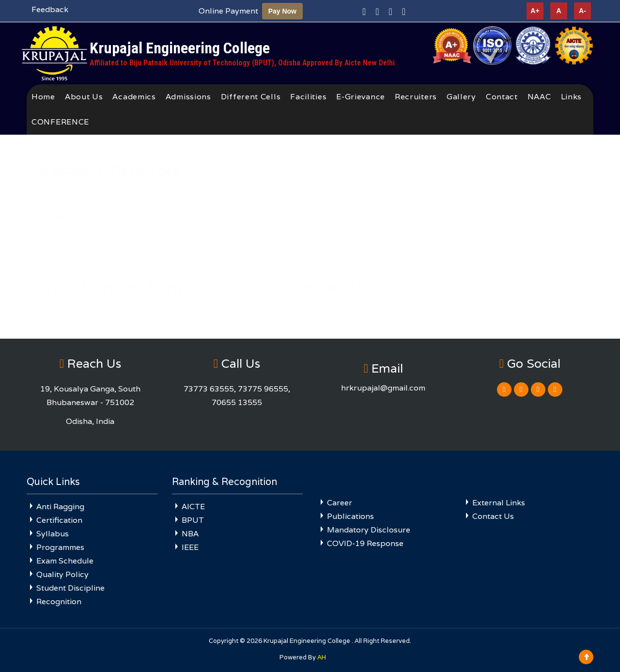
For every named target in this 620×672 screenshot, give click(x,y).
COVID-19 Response (365, 543)
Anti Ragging (60, 507)
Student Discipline (70, 588)
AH (322, 657)
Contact (502, 97)
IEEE (190, 547)
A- (582, 11)
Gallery (461, 97)
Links (572, 97)
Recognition (59, 602)
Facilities (308, 97)
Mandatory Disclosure (369, 530)
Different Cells (251, 97)
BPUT (193, 520)
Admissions (188, 97)
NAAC (539, 97)
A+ (535, 11)
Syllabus (53, 534)
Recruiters (416, 97)
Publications (350, 516)
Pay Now (282, 11)
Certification (59, 520)
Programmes (60, 547)
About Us (84, 97)
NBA (190, 534)
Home (43, 97)
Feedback (50, 9)
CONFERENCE (60, 122)
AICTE (193, 507)
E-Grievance (361, 97)
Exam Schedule (65, 561)
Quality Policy (62, 574)
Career (340, 503)
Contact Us (493, 516)
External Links (499, 503)
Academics (134, 97)
